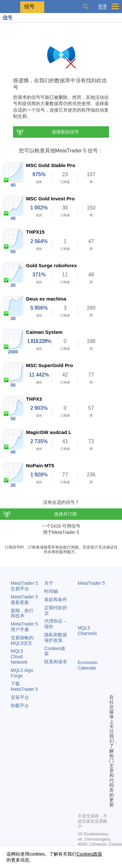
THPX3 (34, 399)
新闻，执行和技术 (22, 613)
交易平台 (24, 586)
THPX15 (35, 232)
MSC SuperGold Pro (49, 365)
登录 (102, 6)
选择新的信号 (47, 132)
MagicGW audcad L (49, 432)
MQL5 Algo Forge (22, 673)
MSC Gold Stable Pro (51, 165)
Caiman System (44, 332)
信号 (7, 17)
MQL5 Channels (87, 631)
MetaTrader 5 (91, 583)
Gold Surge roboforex (51, 265)
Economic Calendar (88, 665)
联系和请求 (56, 662)
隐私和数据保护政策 (56, 637)
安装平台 (20, 697)
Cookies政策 (89, 854)
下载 (24, 686)
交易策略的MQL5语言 (22, 640)
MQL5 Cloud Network (19, 657)
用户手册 (24, 627)
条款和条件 (56, 599)
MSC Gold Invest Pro (50, 199)
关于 (49, 583)
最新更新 (24, 600)
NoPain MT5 (40, 465)
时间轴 (51, 591)
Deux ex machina (46, 299)
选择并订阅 (65, 514)
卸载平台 (20, 705)
